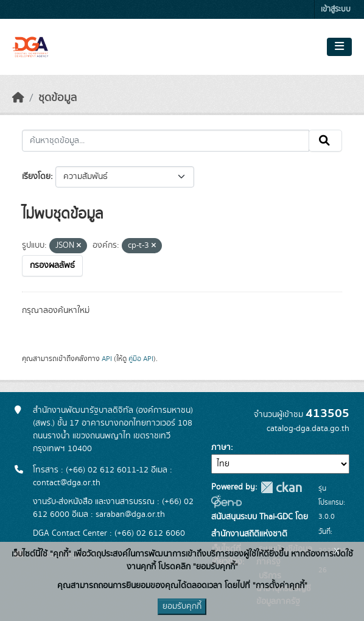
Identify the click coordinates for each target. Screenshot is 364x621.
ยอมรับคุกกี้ (182, 606)
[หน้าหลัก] (18, 98)
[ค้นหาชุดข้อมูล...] (166, 141)
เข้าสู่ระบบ (336, 9)
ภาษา (221, 447)
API (107, 359)
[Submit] (325, 141)
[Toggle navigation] (339, 47)
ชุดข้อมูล (58, 98)
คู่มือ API (141, 359)
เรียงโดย (36, 177)
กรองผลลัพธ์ (52, 265)
